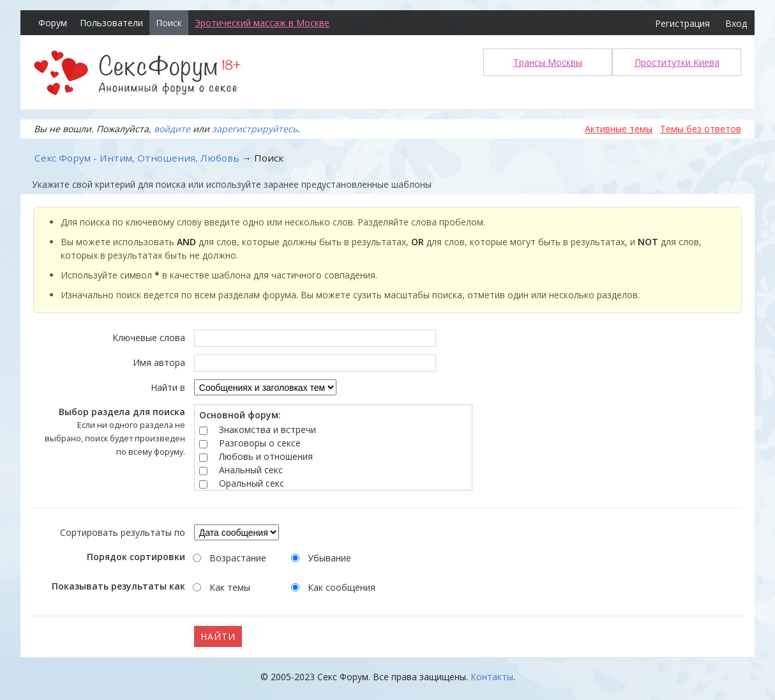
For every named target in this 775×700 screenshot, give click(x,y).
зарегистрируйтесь (255, 129)
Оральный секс (252, 483)
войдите (172, 129)
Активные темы (619, 129)
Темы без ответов (701, 129)
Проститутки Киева (677, 62)
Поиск (169, 23)
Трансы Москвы (548, 62)
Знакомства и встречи (267, 430)
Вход (736, 23)
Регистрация (682, 23)
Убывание (329, 558)
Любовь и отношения (266, 456)
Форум (53, 23)
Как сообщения (342, 587)
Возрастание (238, 558)
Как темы (230, 587)
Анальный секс (251, 470)
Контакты (492, 677)
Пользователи (111, 23)
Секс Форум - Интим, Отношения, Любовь (137, 158)
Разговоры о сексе (260, 443)
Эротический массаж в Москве (262, 23)
